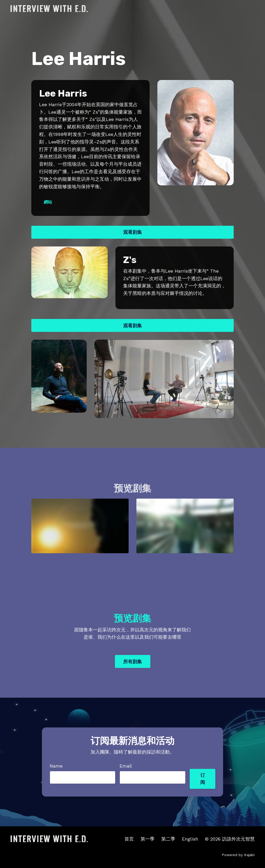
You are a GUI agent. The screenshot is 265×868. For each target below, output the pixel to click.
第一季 (148, 839)
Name (56, 766)
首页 (129, 839)
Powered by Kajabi (238, 855)
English (190, 839)
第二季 (168, 839)
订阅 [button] (203, 779)
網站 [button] (48, 202)
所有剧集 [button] (133, 662)
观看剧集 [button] (133, 232)
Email (126, 766)
